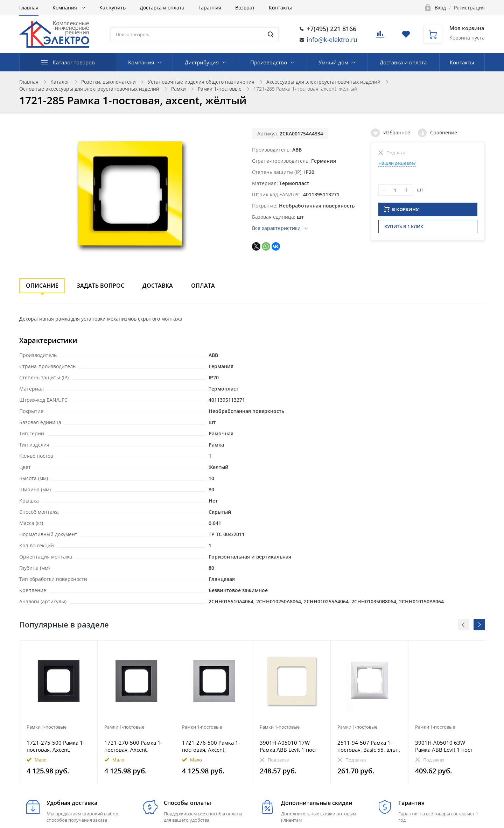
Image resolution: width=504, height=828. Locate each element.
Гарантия (210, 8)
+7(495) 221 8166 (331, 29)
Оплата (203, 286)
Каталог (60, 82)
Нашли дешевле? (397, 163)
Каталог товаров (74, 62)
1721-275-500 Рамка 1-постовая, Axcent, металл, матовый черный (56, 746)
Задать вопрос (100, 286)
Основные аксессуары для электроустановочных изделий (89, 89)
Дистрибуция (202, 62)
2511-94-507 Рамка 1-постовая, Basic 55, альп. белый (369, 746)
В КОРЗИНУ (401, 211)
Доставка (158, 286)
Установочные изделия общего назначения (201, 82)
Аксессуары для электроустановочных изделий (323, 82)
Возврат (245, 8)
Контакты (280, 8)
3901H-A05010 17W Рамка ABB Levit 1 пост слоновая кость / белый (290, 746)
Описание (42, 286)
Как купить (113, 8)
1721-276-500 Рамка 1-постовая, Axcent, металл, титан (211, 746)
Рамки (178, 89)
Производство (269, 62)
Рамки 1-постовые (220, 89)
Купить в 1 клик (404, 229)
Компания (65, 8)
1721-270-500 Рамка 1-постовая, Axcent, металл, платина (133, 746)
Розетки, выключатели (108, 82)
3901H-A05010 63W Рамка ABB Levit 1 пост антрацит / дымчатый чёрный (444, 746)
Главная (29, 8)
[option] (59, 712)
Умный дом (333, 62)
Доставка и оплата (162, 8)
